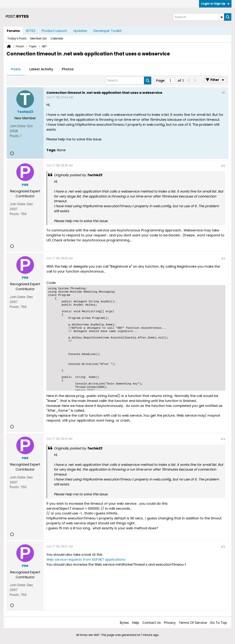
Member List (39, 38)
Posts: (15, 136)
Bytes (124, 623)
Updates (80, 31)
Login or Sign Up (215, 4)
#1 (224, 93)
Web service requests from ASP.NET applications (86, 559)
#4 (223, 439)
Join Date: (18, 126)
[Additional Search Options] (222, 17)
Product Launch (54, 31)
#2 (223, 166)
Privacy (170, 623)
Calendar (57, 38)
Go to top (218, 623)
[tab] (16, 69)
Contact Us (152, 623)
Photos (68, 69)
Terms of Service (193, 623)
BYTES (31, 31)
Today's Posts (17, 38)
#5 (223, 547)
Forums (13, 31)
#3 (223, 259)
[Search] (198, 17)
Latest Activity (41, 69)
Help (136, 623)
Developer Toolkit (107, 31)
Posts (16, 69)
